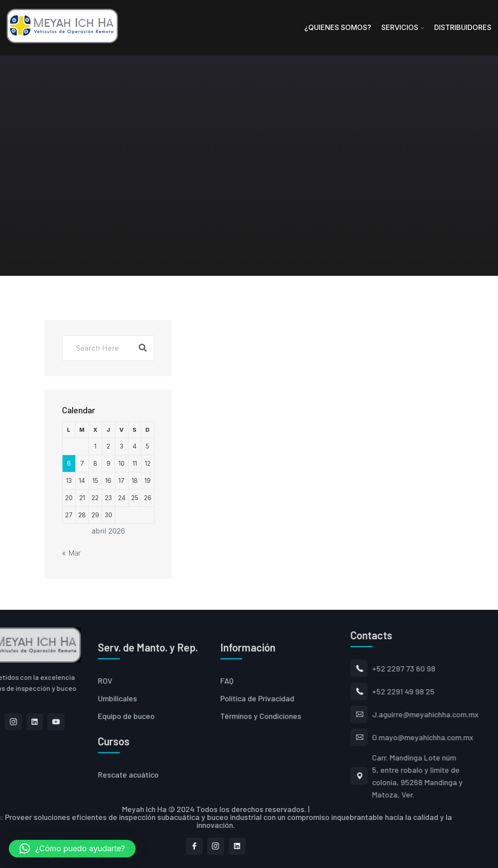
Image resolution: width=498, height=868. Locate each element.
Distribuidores (463, 27)
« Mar (71, 553)
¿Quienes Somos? (338, 27)
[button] (72, 849)
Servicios (400, 27)
